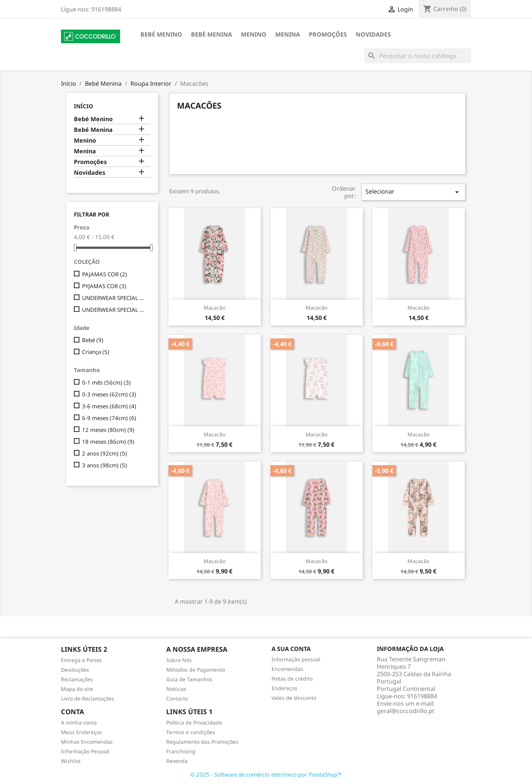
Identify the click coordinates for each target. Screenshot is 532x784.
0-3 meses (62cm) (109, 394)
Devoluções (75, 670)
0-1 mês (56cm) (106, 382)
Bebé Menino (161, 34)
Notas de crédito (292, 679)
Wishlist (71, 761)
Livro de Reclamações (88, 698)
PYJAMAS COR (104, 286)
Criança (96, 352)
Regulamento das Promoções (202, 742)
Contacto (177, 698)
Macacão (214, 308)
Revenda (177, 761)
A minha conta (79, 722)
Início (83, 106)
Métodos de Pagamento (196, 670)
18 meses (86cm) (108, 442)
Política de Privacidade (194, 722)
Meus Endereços (81, 732)
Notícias (176, 689)
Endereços (284, 688)
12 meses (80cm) (108, 430)
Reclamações (77, 679)
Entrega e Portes (81, 660)
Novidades (373, 34)
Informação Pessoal (85, 751)
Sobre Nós (179, 660)
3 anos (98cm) (105, 465)
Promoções (328, 34)
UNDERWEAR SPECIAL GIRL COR (115, 310)
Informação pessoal (296, 659)
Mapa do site (77, 689)
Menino (254, 34)
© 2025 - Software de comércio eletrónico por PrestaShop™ (266, 774)
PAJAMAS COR (105, 274)
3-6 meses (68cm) (109, 406)
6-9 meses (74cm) (109, 418)
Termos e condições (191, 732)
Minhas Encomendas (87, 742)
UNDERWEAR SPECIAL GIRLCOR (115, 298)
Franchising (181, 751)
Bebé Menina (212, 34)
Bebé (93, 340)
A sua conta (291, 649)
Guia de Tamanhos (189, 679)
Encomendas (287, 669)
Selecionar (413, 192)
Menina (288, 34)
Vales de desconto (294, 698)
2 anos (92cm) (105, 453)
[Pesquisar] (418, 56)
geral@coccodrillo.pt (406, 711)
